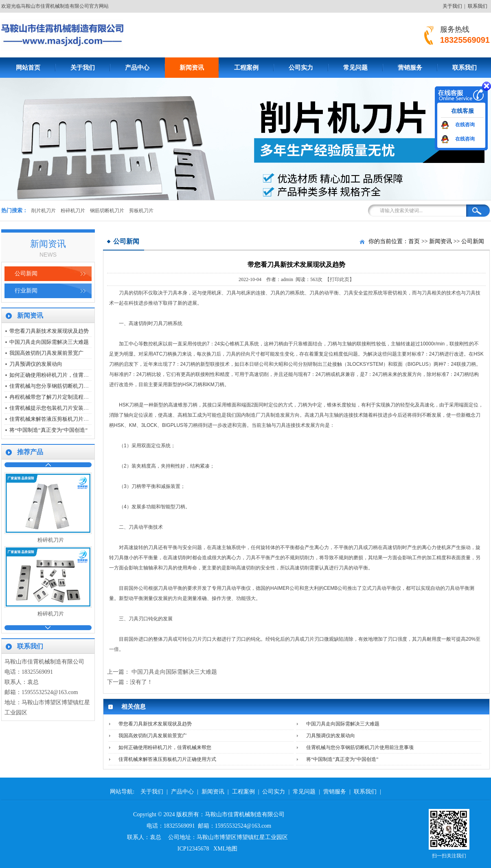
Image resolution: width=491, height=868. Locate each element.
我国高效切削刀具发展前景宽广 (46, 353)
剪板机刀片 (141, 211)
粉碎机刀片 (73, 211)
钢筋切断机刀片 (107, 211)
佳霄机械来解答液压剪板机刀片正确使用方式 (62, 419)
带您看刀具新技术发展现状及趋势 (49, 331)
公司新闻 (26, 274)
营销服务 (410, 68)
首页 (414, 241)
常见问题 (355, 68)
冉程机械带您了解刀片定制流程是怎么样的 (60, 397)
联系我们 (478, 6)
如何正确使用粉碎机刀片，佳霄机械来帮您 (60, 375)
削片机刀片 (44, 211)
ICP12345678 (193, 849)
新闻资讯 (192, 68)
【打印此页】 (340, 279)
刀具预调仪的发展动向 (36, 364)
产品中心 (137, 68)
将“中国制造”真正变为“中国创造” (48, 430)
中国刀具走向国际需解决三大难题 (49, 342)
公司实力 (301, 68)
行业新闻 (26, 291)
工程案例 (246, 68)
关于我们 (452, 6)
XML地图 (225, 849)
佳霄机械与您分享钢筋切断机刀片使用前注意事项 (68, 386)
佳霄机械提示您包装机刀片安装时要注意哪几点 (65, 408)
